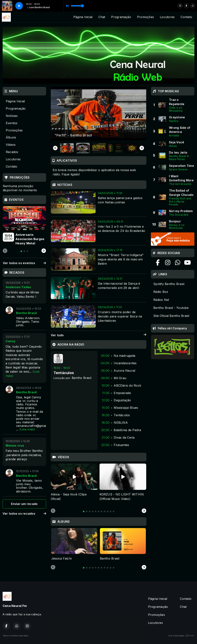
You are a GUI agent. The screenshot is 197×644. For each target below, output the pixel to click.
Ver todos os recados (24, 514)
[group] (99, 114)
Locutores (167, 17)
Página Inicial (83, 17)
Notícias (12, 116)
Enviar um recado (24, 504)
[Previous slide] (53, 511)
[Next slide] (142, 148)
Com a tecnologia (181, 636)
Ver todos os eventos (24, 263)
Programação (121, 17)
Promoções (145, 17)
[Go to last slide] (55, 148)
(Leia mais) (27, 429)
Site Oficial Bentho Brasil (171, 316)
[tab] (84, 511)
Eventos (12, 123)
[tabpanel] (74, 485)
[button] (67, 148)
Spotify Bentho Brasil (169, 284)
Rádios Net (161, 300)
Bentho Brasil (82, 378)
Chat (102, 17)
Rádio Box (161, 292)
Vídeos (11, 145)
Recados (12, 152)
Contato (186, 17)
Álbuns (11, 137)
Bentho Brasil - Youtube (171, 308)
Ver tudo (99, 335)
